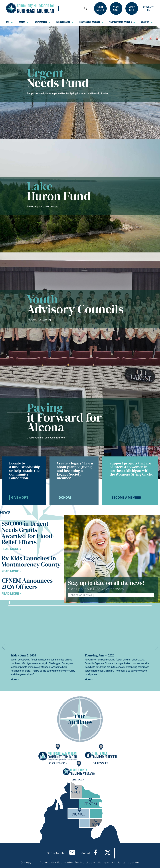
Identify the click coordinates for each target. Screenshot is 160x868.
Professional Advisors (91, 22)
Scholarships (42, 22)
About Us (147, 22)
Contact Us (148, 8)
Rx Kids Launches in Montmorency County (31, 561)
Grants (24, 22)
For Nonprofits (65, 22)
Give (9, 22)
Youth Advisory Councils (122, 22)
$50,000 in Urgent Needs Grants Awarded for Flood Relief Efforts (27, 533)
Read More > (12, 549)
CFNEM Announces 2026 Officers (27, 584)
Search (86, 8)
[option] (43, 647)
